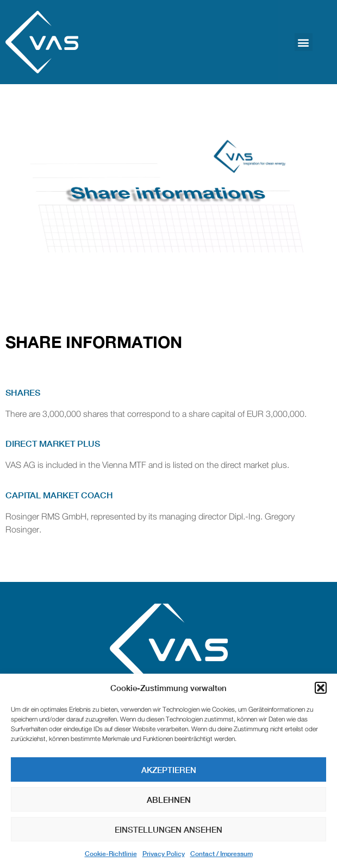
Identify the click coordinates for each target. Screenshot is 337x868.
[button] (321, 688)
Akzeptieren (169, 770)
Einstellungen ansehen (168, 829)
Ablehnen (169, 800)
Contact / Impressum (221, 854)
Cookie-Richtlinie (111, 854)
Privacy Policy (164, 854)
